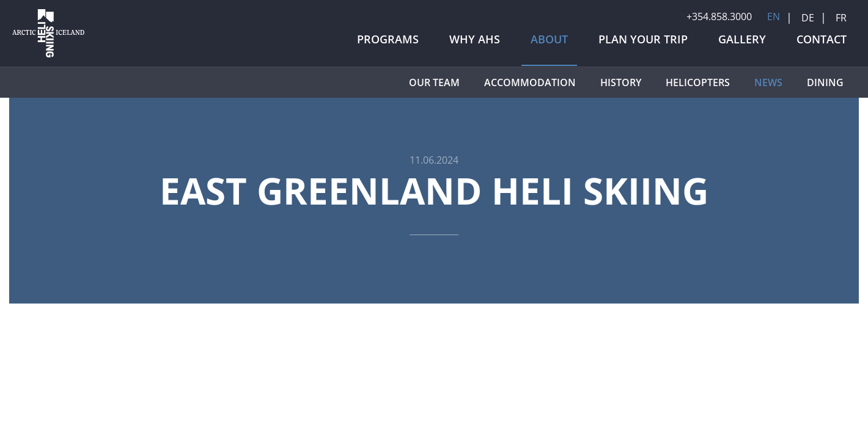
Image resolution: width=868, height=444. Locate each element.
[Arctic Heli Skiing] (48, 57)
